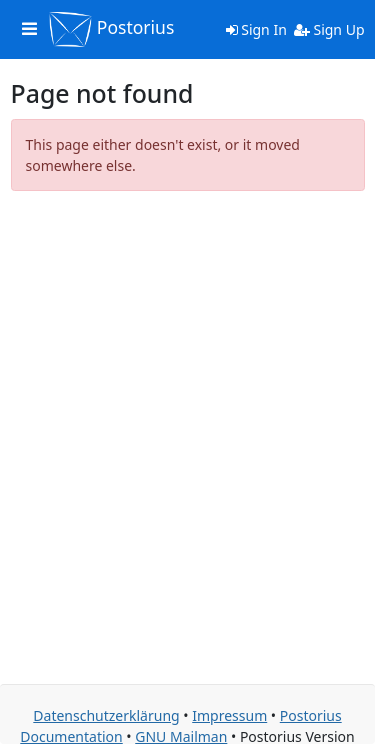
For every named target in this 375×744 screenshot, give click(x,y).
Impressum (229, 715)
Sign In (256, 29)
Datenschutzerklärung (106, 715)
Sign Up (329, 29)
